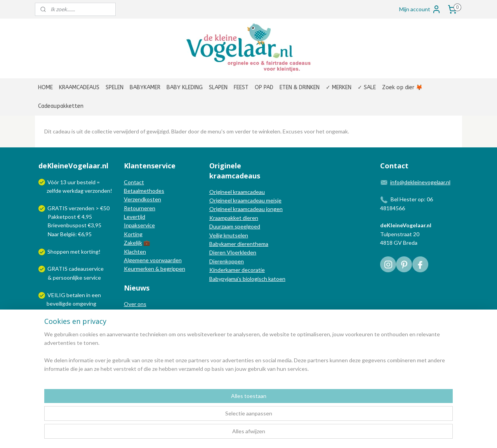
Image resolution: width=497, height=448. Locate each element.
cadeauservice (86, 269)
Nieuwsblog (138, 321)
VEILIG (57, 295)
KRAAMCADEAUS (79, 87)
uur (72, 182)
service (92, 278)
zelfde (54, 191)
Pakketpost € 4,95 (66, 217)
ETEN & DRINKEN (300, 87)
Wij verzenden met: (71, 321)
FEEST (241, 87)
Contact (134, 182)
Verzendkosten (142, 199)
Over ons (135, 304)
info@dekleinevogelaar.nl (420, 182)
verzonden (97, 191)
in (88, 295)
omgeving (84, 304)
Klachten (135, 252)
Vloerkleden (241, 252)
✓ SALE (367, 87)
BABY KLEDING (185, 87)
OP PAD (264, 87)
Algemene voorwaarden (153, 260)
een (96, 295)
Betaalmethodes (144, 191)
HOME (45, 87)
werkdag (73, 191)
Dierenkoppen (227, 261)
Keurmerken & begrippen (155, 269)
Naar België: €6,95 (70, 234)
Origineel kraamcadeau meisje (245, 200)
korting (90, 252)
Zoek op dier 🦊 (402, 87)
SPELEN (115, 87)
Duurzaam (222, 226)
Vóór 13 (57, 182)
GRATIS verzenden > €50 (78, 208)
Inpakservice (139, 225)
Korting (133, 234)
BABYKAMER (145, 87)
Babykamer (223, 244)
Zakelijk (133, 243)
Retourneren (140, 208)
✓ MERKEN (339, 87)
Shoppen (58, 252)
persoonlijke (68, 278)
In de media (138, 313)
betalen (76, 295)
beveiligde (59, 304)
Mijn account (420, 9)
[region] (197, 417)
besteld (86, 182)
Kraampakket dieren (234, 218)
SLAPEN (218, 87)
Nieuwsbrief (139, 330)
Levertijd (135, 217)
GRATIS (58, 269)
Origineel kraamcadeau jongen (246, 209)
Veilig (216, 235)
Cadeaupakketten (61, 106)
